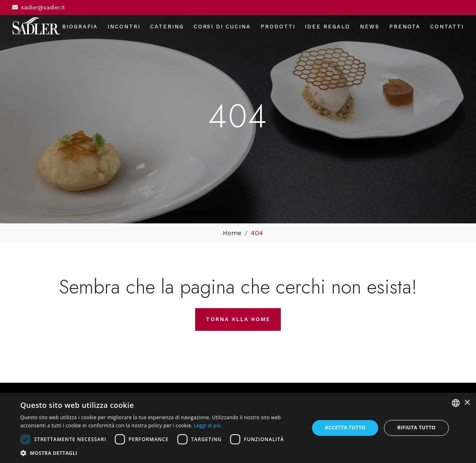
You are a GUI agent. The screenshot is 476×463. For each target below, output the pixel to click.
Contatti (447, 27)
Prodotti (278, 27)
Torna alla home (238, 319)
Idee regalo (327, 27)
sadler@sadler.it (43, 7)
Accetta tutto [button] (345, 428)
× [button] (467, 403)
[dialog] (238, 428)
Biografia (80, 27)
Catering (167, 27)
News (370, 27)
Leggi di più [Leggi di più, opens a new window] (208, 425)
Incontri (124, 27)
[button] (160, 453)
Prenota (405, 27)
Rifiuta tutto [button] (417, 428)
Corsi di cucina (222, 27)
